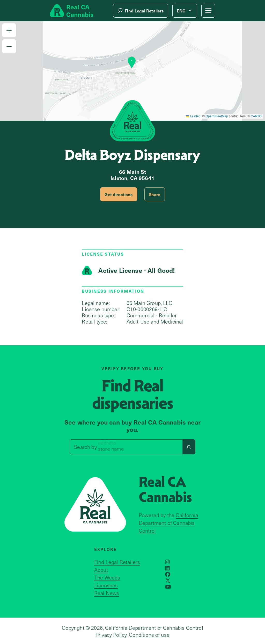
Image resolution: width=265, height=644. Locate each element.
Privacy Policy (111, 635)
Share (155, 194)
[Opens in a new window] (167, 562)
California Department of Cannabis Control (168, 523)
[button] (9, 30)
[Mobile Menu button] (208, 11)
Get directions (119, 194)
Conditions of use (149, 635)
